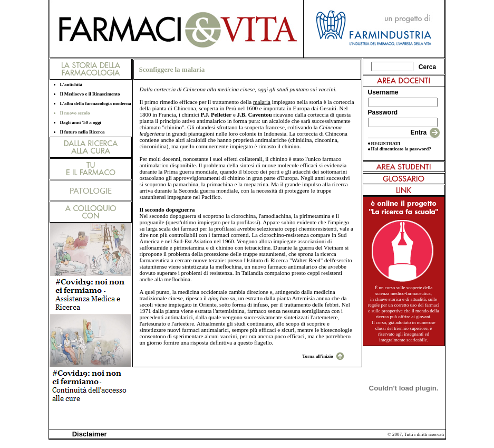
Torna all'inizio (317, 356)
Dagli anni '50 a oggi (81, 122)
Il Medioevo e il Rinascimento (90, 94)
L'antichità (71, 84)
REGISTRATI (386, 144)
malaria (262, 102)
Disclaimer (88, 434)
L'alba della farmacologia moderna (96, 103)
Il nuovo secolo (75, 113)
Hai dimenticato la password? (401, 149)
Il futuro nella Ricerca (83, 132)
